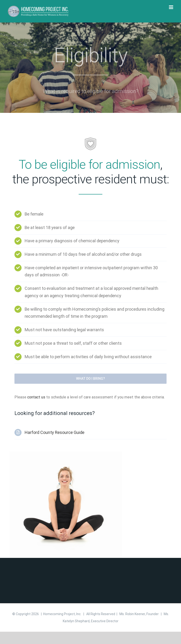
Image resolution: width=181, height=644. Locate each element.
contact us (36, 397)
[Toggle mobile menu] (171, 7)
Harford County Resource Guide (54, 432)
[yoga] (66, 453)
